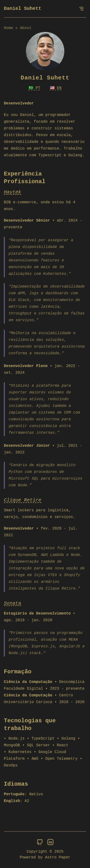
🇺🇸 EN (56, 88)
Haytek (12, 192)
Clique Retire (23, 500)
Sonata (12, 603)
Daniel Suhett (23, 9)
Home (8, 28)
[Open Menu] (81, 9)
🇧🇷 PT (34, 88)
